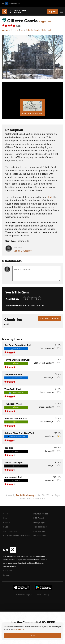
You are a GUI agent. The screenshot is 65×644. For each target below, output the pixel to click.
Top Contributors (10, 531)
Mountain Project (40, 514)
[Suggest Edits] (45, 22)
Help (5, 518)
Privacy (46, 595)
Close (32, 635)
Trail (50, 197)
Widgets (7, 522)
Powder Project (40, 531)
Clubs (5, 527)
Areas (5, 30)
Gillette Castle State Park (39, 30)
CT (12, 30)
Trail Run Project (40, 527)
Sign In (53, 11)
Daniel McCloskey (22, 251)
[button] (5, 57)
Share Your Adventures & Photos (17, 536)
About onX (8, 571)
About (6, 514)
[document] (32, 632)
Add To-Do (28, 305)
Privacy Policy (19, 630)
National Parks (40, 536)
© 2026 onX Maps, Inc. (25, 595)
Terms (39, 595)
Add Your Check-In (50, 319)
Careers (6, 575)
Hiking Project (39, 522)
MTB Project (39, 518)
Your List (40, 305)
